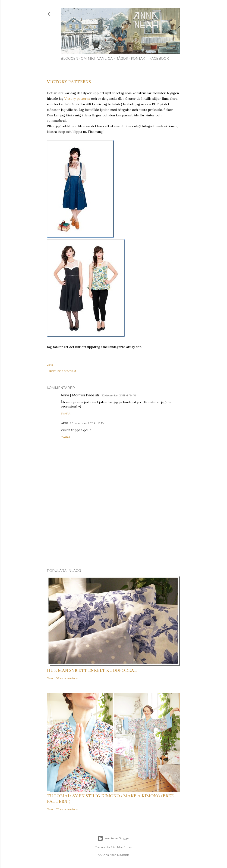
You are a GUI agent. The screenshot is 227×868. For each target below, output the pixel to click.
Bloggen (69, 59)
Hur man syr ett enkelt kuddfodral (92, 670)
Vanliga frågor (113, 59)
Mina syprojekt (66, 371)
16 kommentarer (67, 678)
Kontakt (139, 59)
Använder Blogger (113, 838)
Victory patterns (77, 99)
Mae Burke (124, 847)
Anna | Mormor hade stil (80, 395)
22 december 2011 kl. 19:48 (119, 395)
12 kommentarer (67, 809)
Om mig (88, 59)
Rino (64, 423)
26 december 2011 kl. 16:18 (87, 423)
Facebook (159, 59)
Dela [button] (50, 365)
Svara (66, 413)
